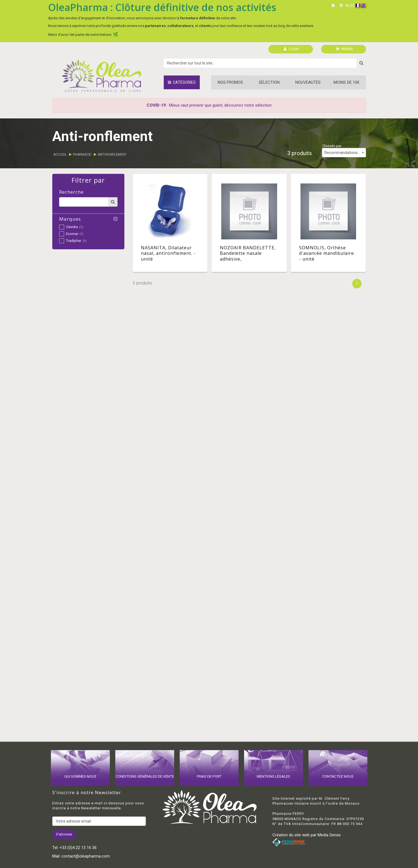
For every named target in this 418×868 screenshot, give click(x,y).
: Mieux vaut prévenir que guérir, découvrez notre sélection (209, 105)
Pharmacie (82, 155)
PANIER (344, 49)
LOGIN (291, 49)
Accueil (60, 155)
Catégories (182, 82)
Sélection (269, 82)
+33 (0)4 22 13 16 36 (78, 848)
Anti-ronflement (112, 155)
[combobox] (344, 153)
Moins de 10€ (346, 82)
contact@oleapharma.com (86, 856)
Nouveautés (308, 82)
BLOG (350, 5)
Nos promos (230, 82)
